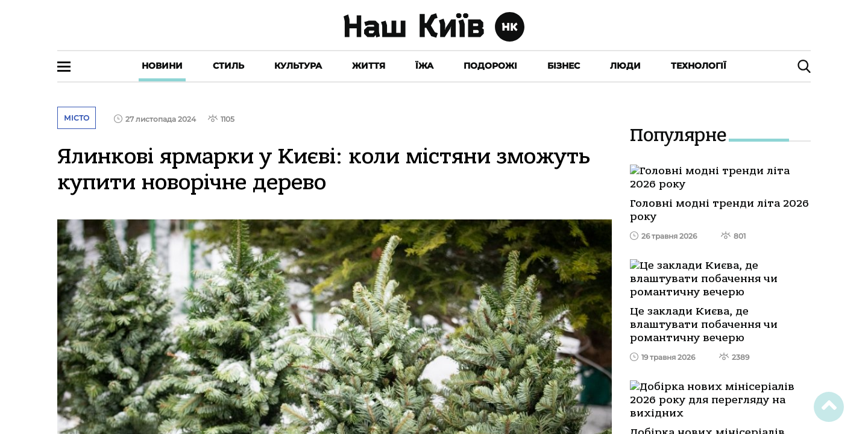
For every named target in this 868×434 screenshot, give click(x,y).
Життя (369, 66)
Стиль (228, 66)
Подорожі (490, 66)
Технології (699, 66)
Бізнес (564, 66)
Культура (298, 66)
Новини (162, 66)
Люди (625, 66)
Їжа (424, 66)
